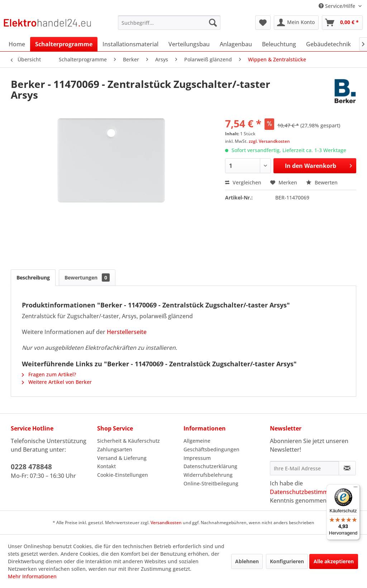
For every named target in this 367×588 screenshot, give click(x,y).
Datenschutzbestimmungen (308, 492)
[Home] (17, 44)
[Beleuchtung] (279, 44)
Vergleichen (243, 182)
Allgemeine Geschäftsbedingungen (211, 445)
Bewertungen (87, 277)
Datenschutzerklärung (210, 466)
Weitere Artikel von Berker (57, 382)
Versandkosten (166, 523)
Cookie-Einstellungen (123, 475)
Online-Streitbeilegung (211, 483)
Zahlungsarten (115, 449)
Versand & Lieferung (122, 458)
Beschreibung (33, 277)
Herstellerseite (127, 332)
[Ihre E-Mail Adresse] (304, 468)
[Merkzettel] (263, 23)
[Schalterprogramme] (64, 44)
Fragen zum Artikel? (49, 374)
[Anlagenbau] (236, 44)
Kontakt (106, 466)
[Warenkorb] (342, 23)
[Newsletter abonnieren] (347, 468)
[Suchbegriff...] (169, 23)
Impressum (197, 458)
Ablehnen (247, 561)
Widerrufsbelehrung (208, 475)
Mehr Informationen (32, 576)
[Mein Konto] (296, 23)
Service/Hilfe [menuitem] (338, 6)
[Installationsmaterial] (130, 44)
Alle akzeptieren (334, 561)
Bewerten (322, 182)
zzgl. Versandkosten (269, 141)
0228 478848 (31, 467)
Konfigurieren (287, 561)
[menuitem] (169, 23)
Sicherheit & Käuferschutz (128, 441)
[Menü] (356, 489)
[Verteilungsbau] (189, 44)
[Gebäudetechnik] (328, 44)
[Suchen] (213, 23)
